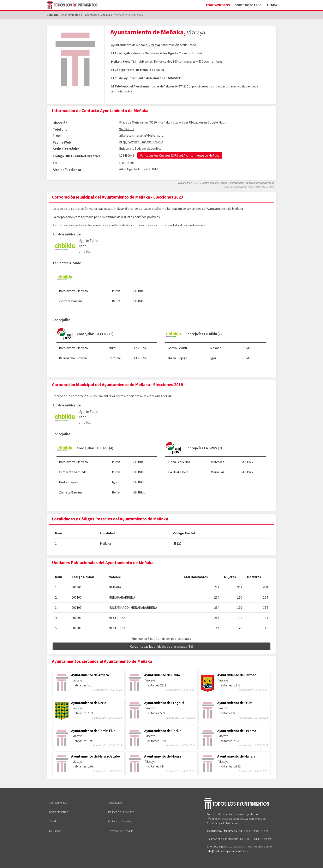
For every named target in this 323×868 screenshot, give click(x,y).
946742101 (183, 86)
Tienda (272, 5)
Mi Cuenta (55, 831)
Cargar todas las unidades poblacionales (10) (162, 646)
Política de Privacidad (121, 812)
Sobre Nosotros (248, 5)
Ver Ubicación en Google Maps (205, 122)
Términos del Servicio (121, 831)
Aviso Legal (115, 803)
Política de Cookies (120, 821)
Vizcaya (154, 45)
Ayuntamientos (218, 5)
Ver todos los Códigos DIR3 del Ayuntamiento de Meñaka (180, 155)
